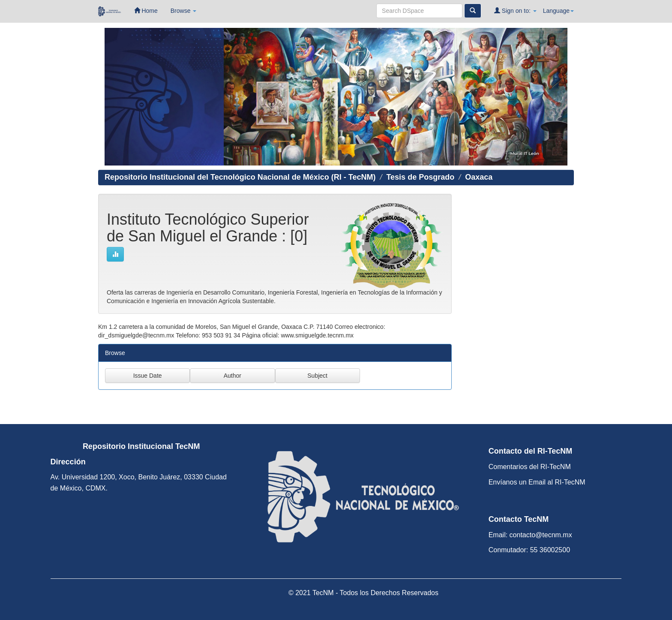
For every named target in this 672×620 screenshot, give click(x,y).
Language (558, 11)
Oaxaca (479, 177)
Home (146, 11)
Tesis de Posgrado (420, 177)
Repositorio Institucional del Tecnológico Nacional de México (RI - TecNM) (240, 177)
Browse (184, 11)
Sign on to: (515, 11)
